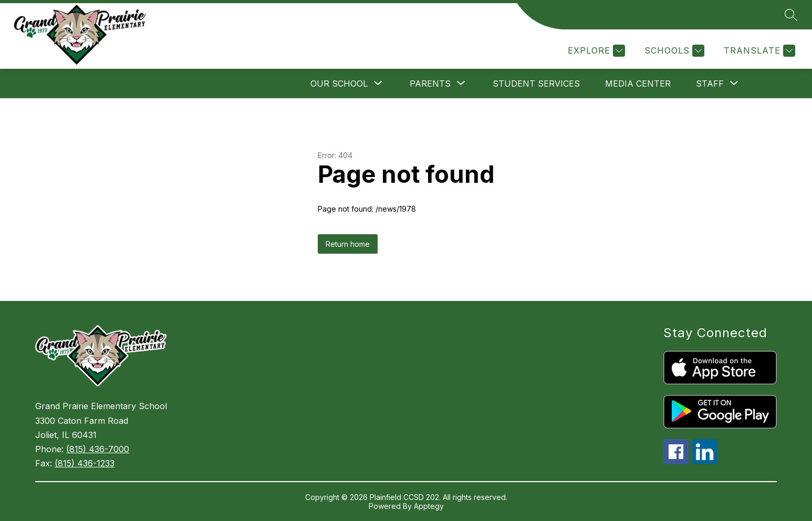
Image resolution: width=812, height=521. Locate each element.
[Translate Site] (758, 51)
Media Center (638, 84)
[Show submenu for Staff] (710, 84)
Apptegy (429, 506)
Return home (348, 244)
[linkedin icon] (705, 461)
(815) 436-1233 (85, 463)
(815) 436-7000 (98, 449)
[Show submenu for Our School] (339, 84)
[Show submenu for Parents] (430, 84)
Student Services (536, 84)
